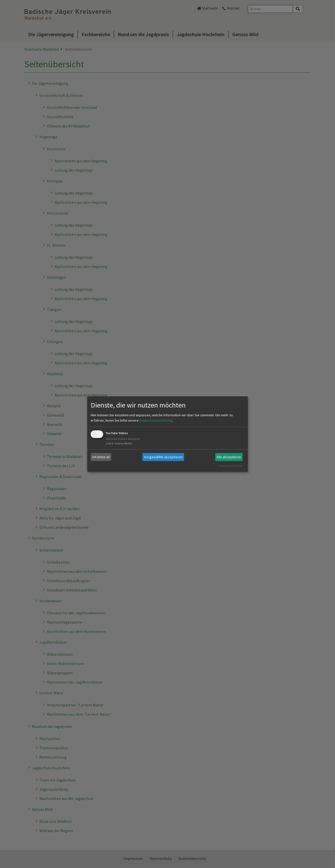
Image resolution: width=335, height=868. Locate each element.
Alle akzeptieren (229, 457)
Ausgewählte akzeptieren (163, 457)
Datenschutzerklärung (156, 421)
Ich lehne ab (101, 457)
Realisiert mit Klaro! (231, 466)
